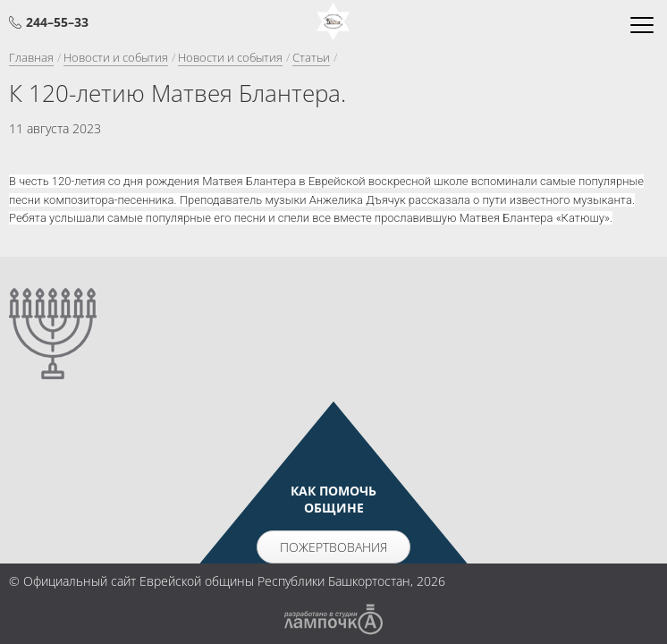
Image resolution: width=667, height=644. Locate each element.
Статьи (311, 57)
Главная (31, 57)
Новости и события (116, 57)
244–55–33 (57, 22)
